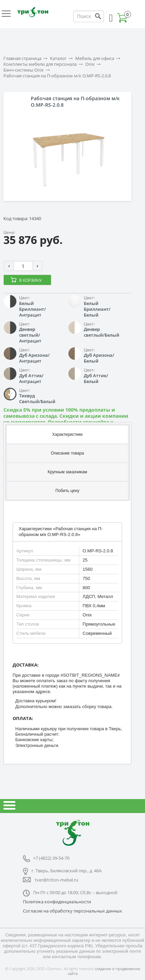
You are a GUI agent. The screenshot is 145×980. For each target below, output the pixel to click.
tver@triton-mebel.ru (57, 880)
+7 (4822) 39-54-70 (51, 858)
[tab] (67, 434)
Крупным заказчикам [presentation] (67, 472)
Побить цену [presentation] (67, 491)
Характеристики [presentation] (68, 434)
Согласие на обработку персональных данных (72, 911)
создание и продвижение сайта (104, 971)
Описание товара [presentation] (68, 453)
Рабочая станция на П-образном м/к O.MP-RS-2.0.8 (57, 76)
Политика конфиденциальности (57, 902)
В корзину (30, 280)
